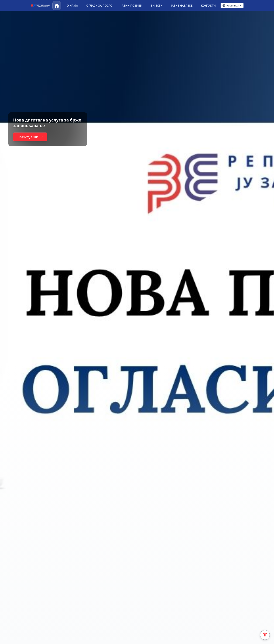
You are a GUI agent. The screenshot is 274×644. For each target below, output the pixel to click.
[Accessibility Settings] (265, 635)
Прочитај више (31, 137)
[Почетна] (57, 6)
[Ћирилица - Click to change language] (232, 6)
